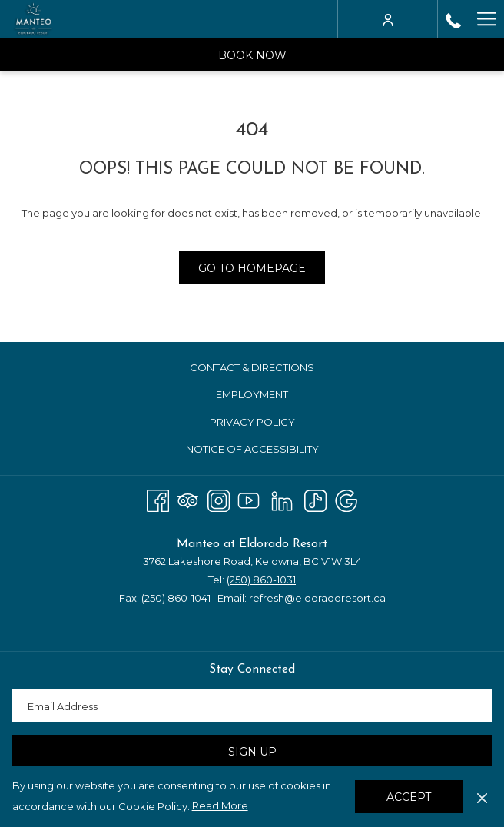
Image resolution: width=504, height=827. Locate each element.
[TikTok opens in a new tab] (315, 498)
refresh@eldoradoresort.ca (317, 598)
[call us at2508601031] (453, 19)
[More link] (486, 19)
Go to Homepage (252, 268)
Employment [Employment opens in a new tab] (270, 395)
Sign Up (252, 752)
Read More (220, 805)
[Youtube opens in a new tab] (249, 498)
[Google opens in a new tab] (346, 498)
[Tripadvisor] (188, 498)
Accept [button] (409, 797)
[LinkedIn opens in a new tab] (282, 498)
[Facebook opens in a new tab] (158, 498)
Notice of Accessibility (252, 449)
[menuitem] (252, 368)
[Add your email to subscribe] (252, 706)
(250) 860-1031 (261, 580)
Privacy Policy (252, 422)
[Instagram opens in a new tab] (219, 498)
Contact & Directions (252, 367)
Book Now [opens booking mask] (252, 55)
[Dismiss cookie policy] (482, 796)
